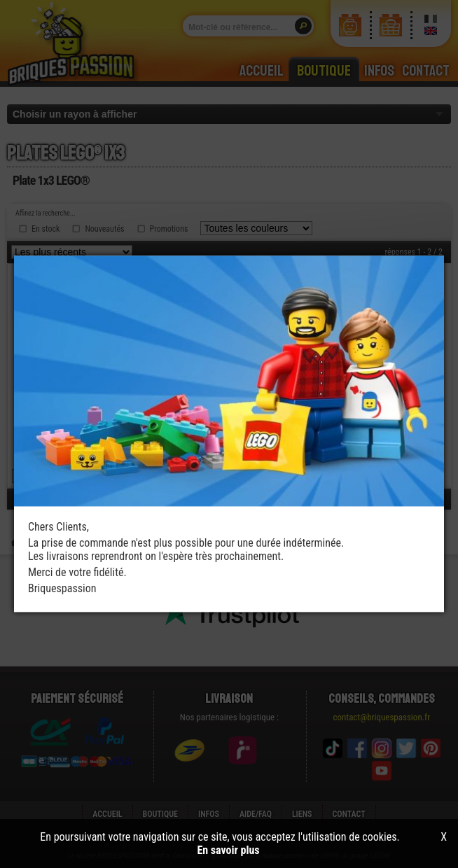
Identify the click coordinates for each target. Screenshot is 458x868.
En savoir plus (228, 850)
